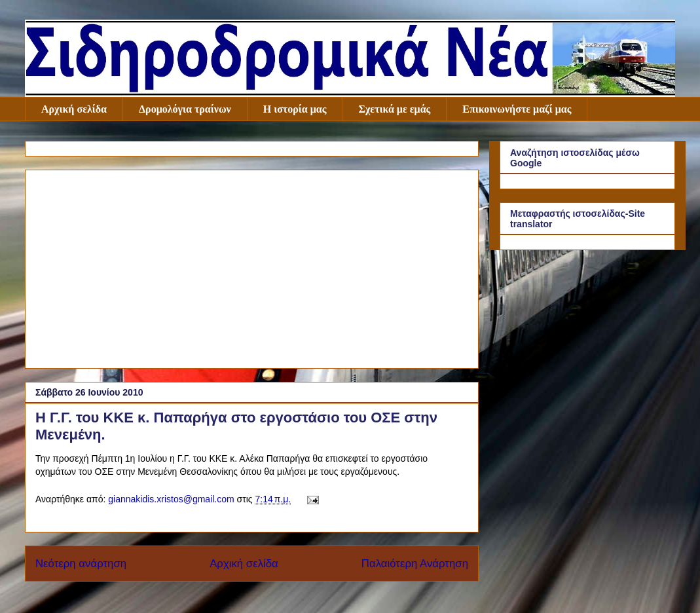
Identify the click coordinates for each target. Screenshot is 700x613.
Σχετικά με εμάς (394, 109)
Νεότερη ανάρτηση (81, 564)
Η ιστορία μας (295, 109)
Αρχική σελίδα (74, 109)
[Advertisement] (252, 267)
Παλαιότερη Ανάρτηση (415, 564)
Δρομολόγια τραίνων (185, 109)
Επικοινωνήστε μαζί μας (517, 109)
